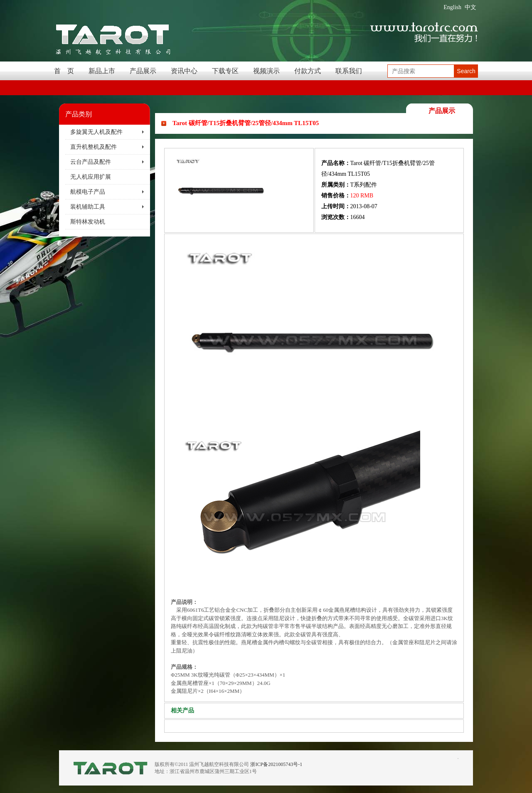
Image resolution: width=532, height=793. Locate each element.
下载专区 (225, 71)
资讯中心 (184, 71)
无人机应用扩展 (91, 177)
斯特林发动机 (88, 222)
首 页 (64, 71)
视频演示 (266, 71)
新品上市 (102, 71)
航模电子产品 (88, 192)
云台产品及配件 (91, 162)
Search (466, 71)
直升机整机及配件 (94, 147)
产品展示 (143, 71)
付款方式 (308, 71)
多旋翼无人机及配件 (96, 132)
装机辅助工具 (88, 207)
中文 (470, 7)
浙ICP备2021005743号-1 (276, 764)
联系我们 (349, 71)
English (452, 7)
